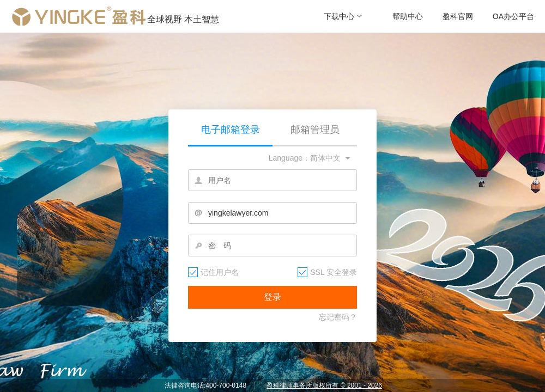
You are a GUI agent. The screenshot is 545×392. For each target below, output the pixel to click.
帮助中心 (408, 16)
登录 (272, 297)
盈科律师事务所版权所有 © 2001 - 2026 (324, 385)
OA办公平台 (513, 16)
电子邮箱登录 (231, 130)
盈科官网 (458, 16)
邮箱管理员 (315, 130)
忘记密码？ (338, 317)
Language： (289, 158)
